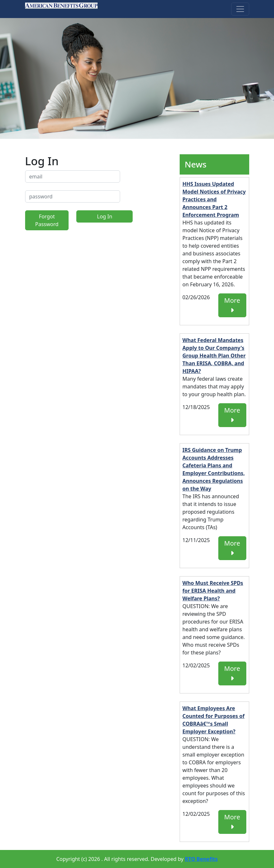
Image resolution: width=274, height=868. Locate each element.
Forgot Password (47, 220)
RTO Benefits (201, 859)
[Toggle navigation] (240, 9)
